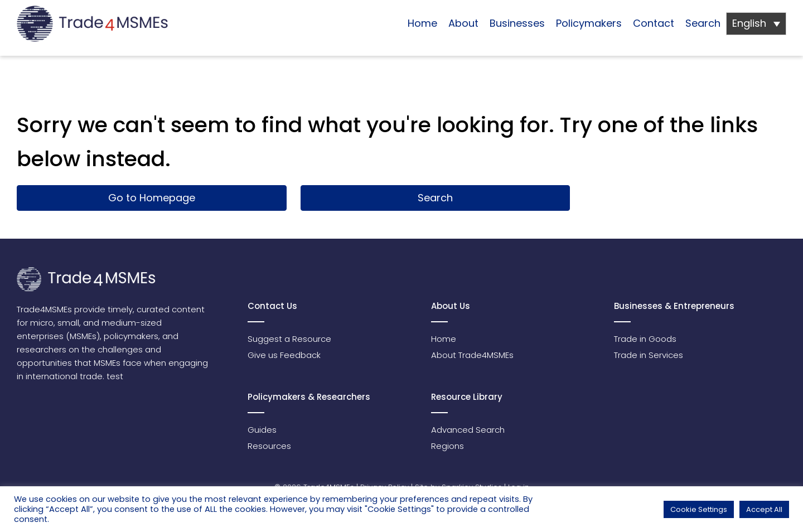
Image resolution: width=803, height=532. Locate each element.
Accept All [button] (764, 509)
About (463, 23)
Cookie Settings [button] (699, 509)
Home (422, 23)
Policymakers (589, 23)
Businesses (517, 23)
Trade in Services (649, 355)
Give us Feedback (284, 355)
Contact (654, 23)
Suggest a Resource (289, 339)
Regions (448, 446)
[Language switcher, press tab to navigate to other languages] (756, 24)
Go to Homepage (152, 198)
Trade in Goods (645, 339)
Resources (269, 446)
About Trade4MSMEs (472, 355)
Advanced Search (468, 430)
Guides (262, 430)
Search (703, 23)
